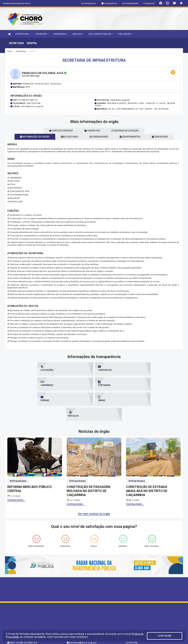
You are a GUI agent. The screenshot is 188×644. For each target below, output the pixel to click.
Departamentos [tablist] (132, 137)
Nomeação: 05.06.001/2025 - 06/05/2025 (42, 84)
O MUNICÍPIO (42, 34)
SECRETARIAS (61, 34)
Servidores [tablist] (163, 137)
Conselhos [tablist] (92, 131)
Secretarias (21, 51)
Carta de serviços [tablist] (59, 131)
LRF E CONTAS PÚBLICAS (101, 34)
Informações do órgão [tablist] (31, 137)
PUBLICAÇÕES (125, 34)
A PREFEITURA (23, 34)
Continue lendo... (16, 470)
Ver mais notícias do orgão (94, 483)
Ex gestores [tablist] (68, 137)
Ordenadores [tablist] (99, 137)
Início (10, 51)
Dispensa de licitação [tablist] (127, 131)
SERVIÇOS (78, 34)
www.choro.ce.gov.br (120, 100)
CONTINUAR (165, 636)
